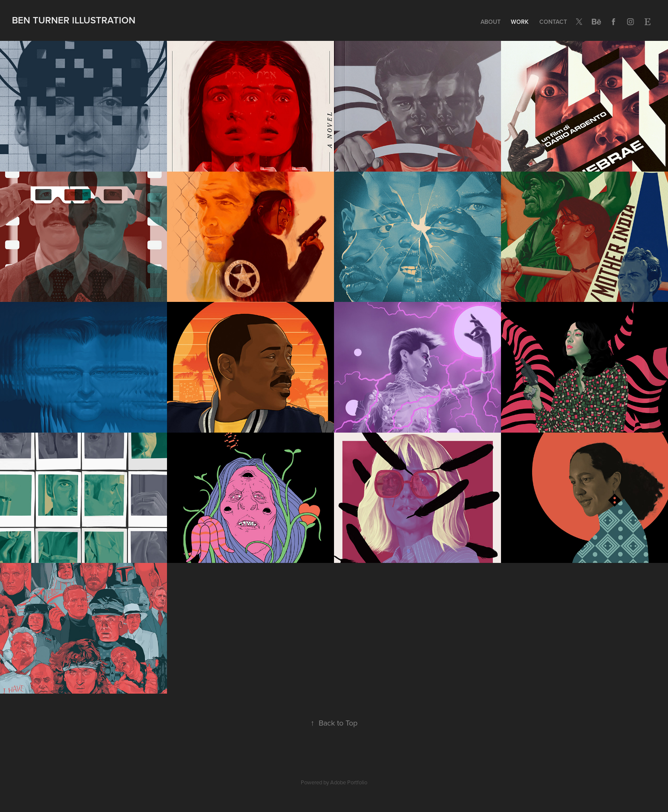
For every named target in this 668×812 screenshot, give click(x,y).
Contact (553, 22)
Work (520, 22)
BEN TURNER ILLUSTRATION (74, 20)
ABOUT (491, 22)
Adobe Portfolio (349, 782)
